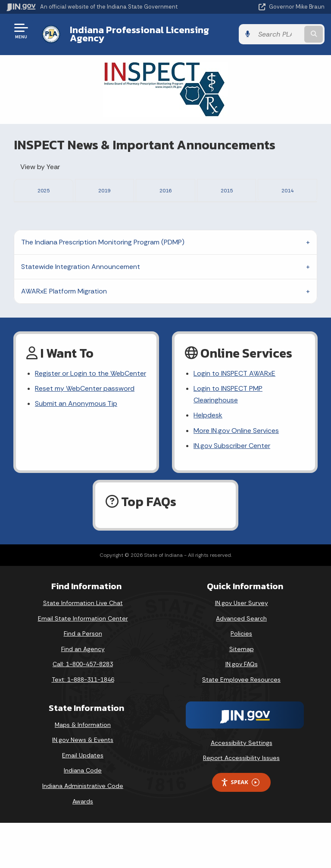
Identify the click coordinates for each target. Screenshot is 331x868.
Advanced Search (241, 663)
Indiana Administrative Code (83, 831)
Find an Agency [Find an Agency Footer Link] (83, 694)
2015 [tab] (227, 190)
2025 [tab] (44, 190)
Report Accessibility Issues (241, 803)
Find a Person (83, 679)
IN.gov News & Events (83, 785)
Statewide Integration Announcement (81, 312)
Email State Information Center (83, 663)
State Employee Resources (241, 725)
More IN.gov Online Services (236, 475)
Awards (83, 846)
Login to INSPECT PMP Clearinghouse (228, 439)
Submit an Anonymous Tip (76, 449)
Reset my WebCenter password (85, 434)
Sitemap (242, 694)
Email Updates (83, 800)
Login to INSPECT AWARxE (234, 419)
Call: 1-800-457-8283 (83, 709)
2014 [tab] (287, 190)
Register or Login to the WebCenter (91, 419)
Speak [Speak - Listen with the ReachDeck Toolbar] (240, 827)
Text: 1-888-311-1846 (83, 725)
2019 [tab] (104, 190)
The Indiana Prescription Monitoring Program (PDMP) (103, 287)
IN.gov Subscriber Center (232, 490)
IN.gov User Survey (242, 648)
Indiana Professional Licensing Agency (139, 34)
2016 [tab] (165, 190)
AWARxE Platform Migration (64, 336)
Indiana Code (83, 815)
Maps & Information (83, 769)
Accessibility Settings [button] (242, 788)
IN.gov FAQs (242, 709)
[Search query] (278, 34)
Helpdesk (208, 460)
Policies (241, 679)
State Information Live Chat (83, 648)
